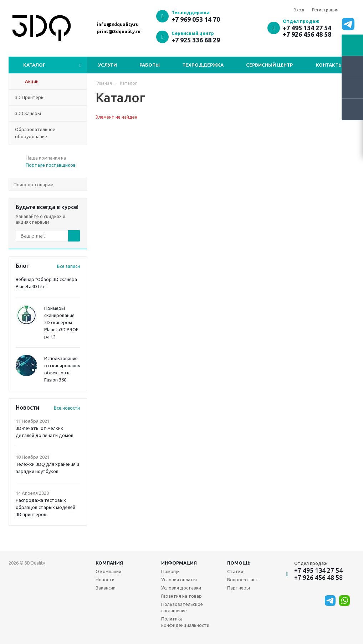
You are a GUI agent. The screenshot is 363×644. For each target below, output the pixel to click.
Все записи (68, 266)
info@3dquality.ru (118, 24)
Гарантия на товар (181, 596)
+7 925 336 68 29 (196, 40)
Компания (109, 563)
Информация (179, 563)
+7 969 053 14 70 (196, 19)
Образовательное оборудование (35, 133)
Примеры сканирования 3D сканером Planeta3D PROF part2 (61, 322)
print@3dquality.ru (119, 31)
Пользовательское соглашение (182, 607)
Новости (105, 580)
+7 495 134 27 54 (307, 28)
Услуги (108, 65)
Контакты (329, 65)
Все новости (67, 408)
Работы (150, 65)
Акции (32, 81)
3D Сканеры (28, 113)
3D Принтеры (30, 97)
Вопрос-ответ (243, 580)
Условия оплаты (179, 580)
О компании (108, 571)
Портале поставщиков (51, 165)
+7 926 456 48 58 (307, 34)
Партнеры (239, 588)
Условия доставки (181, 588)
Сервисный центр (269, 65)
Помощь (239, 563)
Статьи (235, 571)
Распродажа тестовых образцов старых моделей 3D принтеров (45, 507)
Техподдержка (203, 65)
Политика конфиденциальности (185, 622)
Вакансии (106, 588)
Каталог (34, 65)
